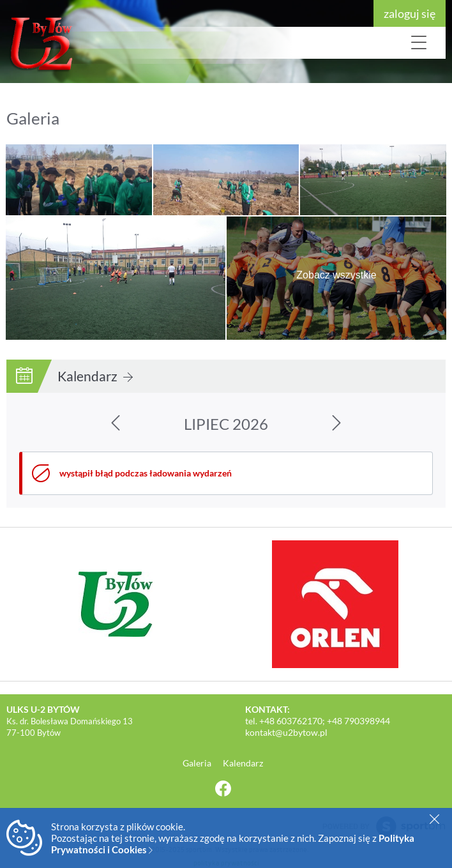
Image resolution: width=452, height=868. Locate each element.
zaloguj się (410, 13)
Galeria (198, 763)
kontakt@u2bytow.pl (286, 732)
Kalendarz (95, 376)
